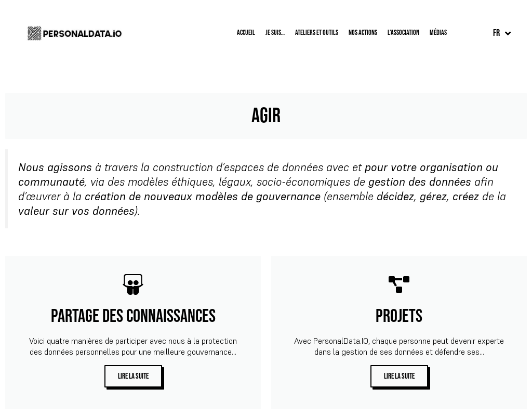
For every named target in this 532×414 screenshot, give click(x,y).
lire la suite (133, 376)
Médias (438, 33)
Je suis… (275, 33)
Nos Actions (363, 33)
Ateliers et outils (317, 33)
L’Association (403, 33)
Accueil (246, 33)
